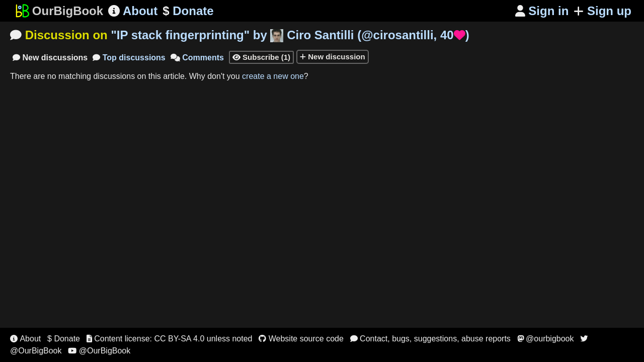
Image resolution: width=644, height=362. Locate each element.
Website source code (301, 339)
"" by (290, 35)
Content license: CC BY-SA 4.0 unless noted (170, 339)
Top (129, 58)
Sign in (542, 11)
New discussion (333, 57)
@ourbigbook (546, 339)
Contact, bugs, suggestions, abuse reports (430, 339)
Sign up (602, 11)
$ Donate (64, 339)
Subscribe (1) (261, 57)
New (50, 58)
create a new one (273, 76)
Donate (188, 11)
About (133, 11)
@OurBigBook (99, 351)
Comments (197, 58)
